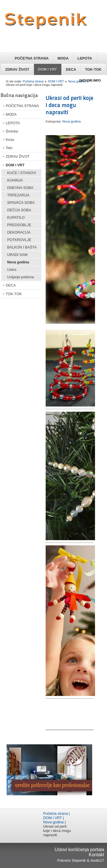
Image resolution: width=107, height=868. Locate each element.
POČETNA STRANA (32, 58)
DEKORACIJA (19, 232)
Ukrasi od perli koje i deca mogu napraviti (69, 105)
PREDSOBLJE (19, 225)
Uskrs (12, 270)
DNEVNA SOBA (20, 188)
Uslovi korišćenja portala (79, 850)
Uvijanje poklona (21, 277)
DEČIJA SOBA (19, 210)
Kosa (10, 140)
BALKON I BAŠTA (22, 247)
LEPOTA (85, 58)
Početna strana (33, 81)
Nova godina (77, 81)
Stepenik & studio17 (88, 860)
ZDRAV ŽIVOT (17, 69)
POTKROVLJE (19, 240)
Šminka (12, 131)
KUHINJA (15, 180)
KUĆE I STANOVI (22, 173)
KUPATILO (16, 217)
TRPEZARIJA (18, 195)
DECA (71, 69)
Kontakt (96, 855)
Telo (9, 148)
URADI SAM (17, 255)
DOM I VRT (48, 69)
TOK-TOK (93, 69)
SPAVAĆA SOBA (21, 203)
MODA (63, 58)
